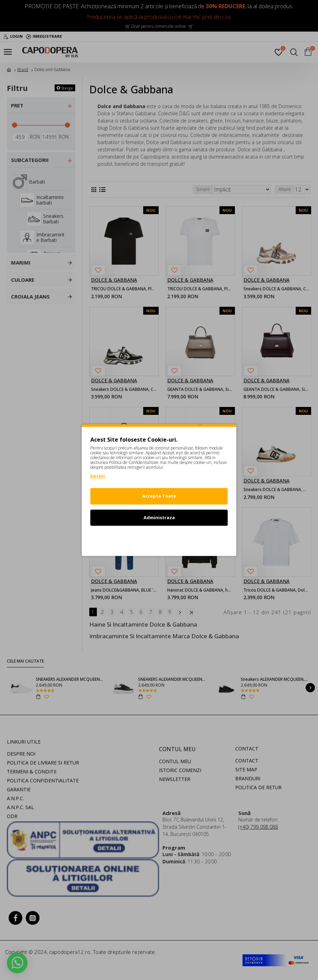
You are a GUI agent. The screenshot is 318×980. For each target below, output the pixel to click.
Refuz (159, 539)
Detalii (98, 476)
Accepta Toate (159, 496)
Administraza (159, 517)
